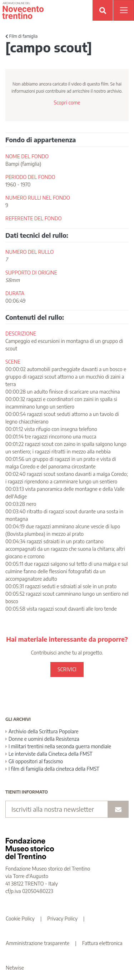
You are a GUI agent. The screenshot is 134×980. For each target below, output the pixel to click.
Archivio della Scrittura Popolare (42, 731)
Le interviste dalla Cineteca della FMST (49, 754)
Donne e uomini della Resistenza (42, 739)
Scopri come (67, 102)
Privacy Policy (62, 919)
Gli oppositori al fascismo (34, 761)
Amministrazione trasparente (38, 943)
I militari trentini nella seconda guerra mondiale (58, 746)
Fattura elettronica (102, 943)
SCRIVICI (67, 669)
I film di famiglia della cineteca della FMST (52, 769)
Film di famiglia (21, 36)
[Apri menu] (124, 10)
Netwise (15, 968)
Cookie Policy (20, 919)
